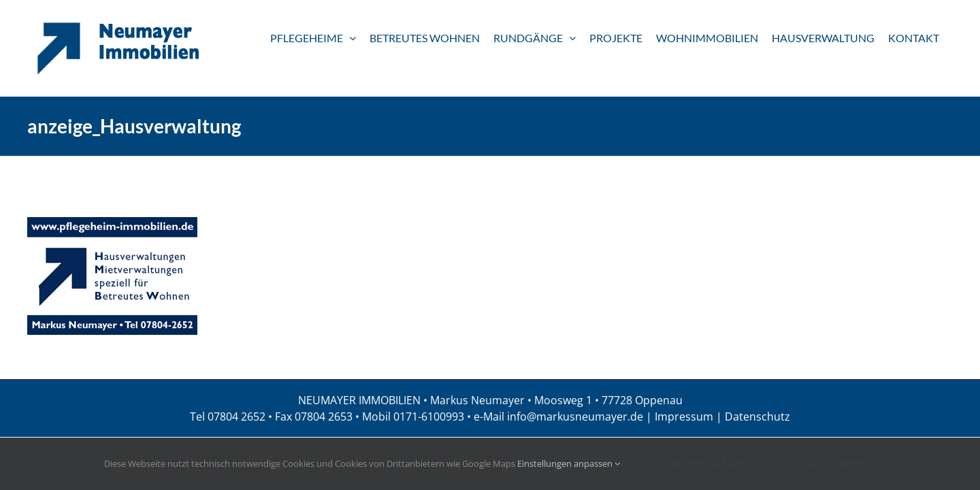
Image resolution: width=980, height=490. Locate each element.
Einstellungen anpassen (569, 463)
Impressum (684, 416)
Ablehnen (835, 463)
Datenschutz (757, 416)
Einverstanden (707, 463)
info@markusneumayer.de (575, 416)
